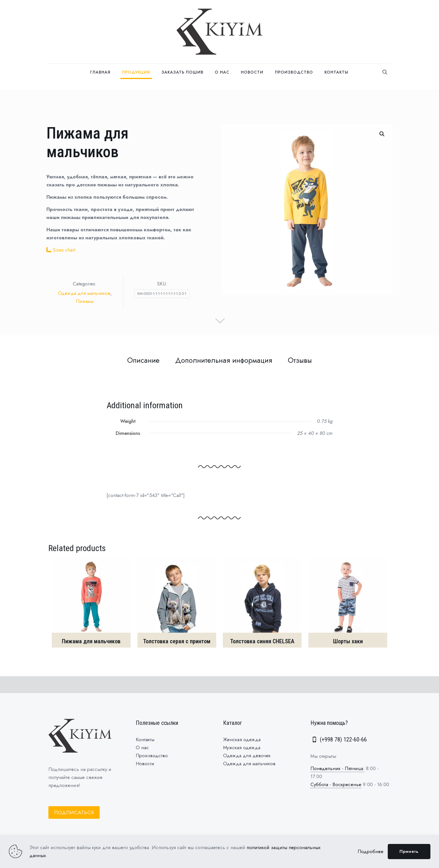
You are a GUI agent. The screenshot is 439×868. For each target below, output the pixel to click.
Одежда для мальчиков (84, 293)
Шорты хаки (348, 641)
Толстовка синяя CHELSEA (262, 641)
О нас (142, 747)
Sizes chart (64, 250)
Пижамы (85, 301)
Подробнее (371, 851)
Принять (409, 851)
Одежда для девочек (247, 755)
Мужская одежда (242, 747)
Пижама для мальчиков (91, 641)
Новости (145, 764)
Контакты (145, 739)
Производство (152, 755)
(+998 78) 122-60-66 (339, 739)
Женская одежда (242, 739)
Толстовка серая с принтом (177, 641)
